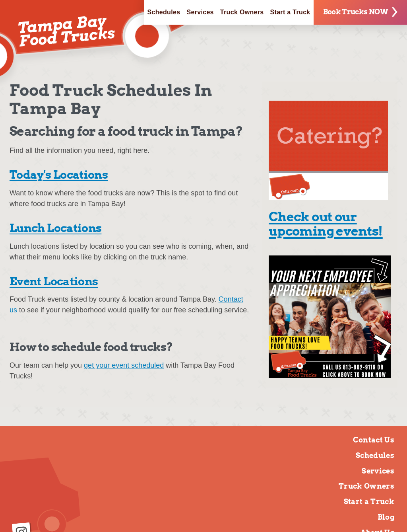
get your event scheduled (124, 365)
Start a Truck (290, 12)
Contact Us (374, 440)
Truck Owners (242, 12)
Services (200, 12)
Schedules (164, 12)
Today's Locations (59, 175)
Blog (386, 517)
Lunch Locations (55, 228)
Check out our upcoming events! (326, 224)
